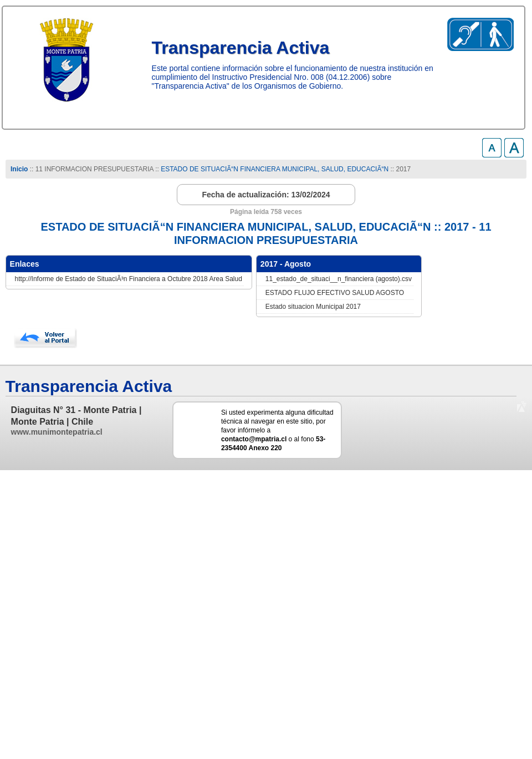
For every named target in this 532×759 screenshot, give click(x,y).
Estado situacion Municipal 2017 (313, 307)
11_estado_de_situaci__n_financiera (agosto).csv (339, 279)
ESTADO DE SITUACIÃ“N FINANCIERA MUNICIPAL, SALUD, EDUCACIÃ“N (275, 169)
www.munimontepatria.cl (57, 432)
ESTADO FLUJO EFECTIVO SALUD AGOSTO (335, 293)
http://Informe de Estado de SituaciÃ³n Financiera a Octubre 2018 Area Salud (129, 279)
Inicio (19, 169)
